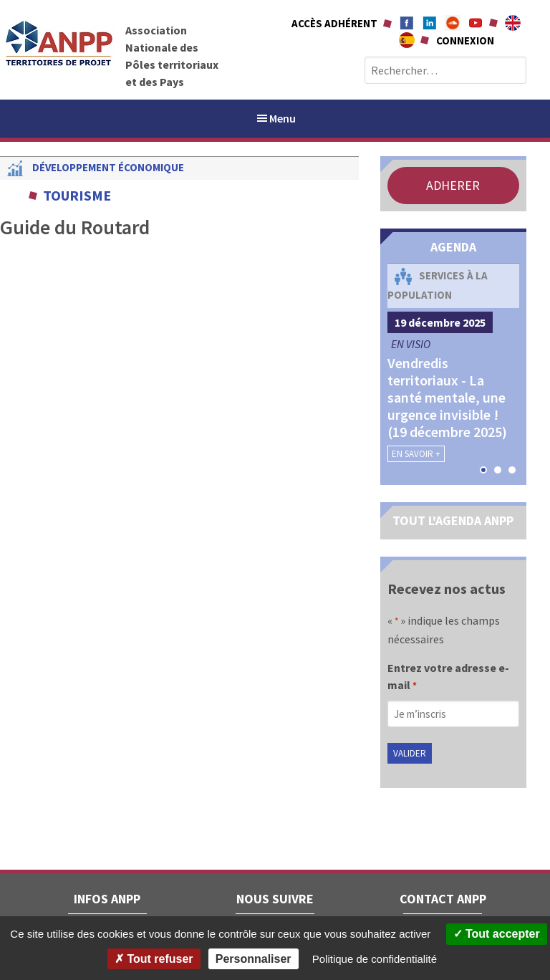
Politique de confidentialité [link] (375, 959)
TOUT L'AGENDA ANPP (453, 520)
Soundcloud (453, 23)
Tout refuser (154, 959)
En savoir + (416, 454)
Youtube (476, 23)
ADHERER (453, 185)
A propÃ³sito (407, 40)
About (513, 23)
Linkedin (430, 23)
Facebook (407, 23)
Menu (275, 118)
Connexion (465, 40)
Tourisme (77, 195)
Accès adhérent (334, 23)
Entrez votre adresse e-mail (448, 678)
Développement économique (108, 167)
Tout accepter (497, 934)
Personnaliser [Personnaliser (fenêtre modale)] (254, 959)
